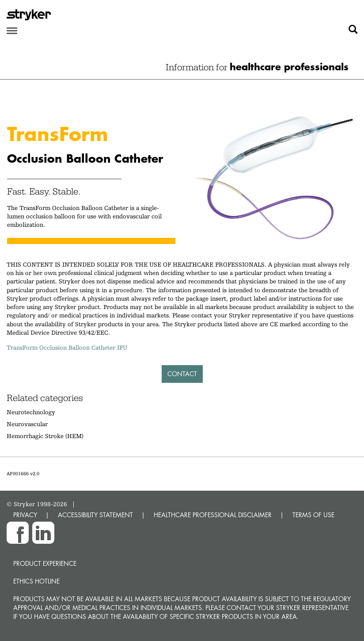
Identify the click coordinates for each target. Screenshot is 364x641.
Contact (182, 374)
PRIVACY (25, 515)
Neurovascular (27, 424)
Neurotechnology (31, 412)
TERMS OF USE (313, 515)
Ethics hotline (36, 581)
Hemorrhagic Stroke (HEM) (45, 436)
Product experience (45, 563)
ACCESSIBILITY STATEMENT (95, 515)
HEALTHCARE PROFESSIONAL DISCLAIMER (213, 515)
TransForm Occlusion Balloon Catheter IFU (67, 347)
